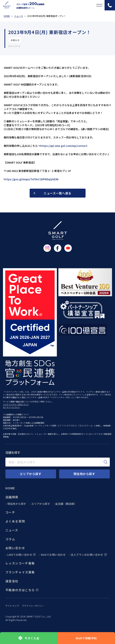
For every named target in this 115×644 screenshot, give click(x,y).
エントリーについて (11, 407)
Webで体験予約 (86, 638)
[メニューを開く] (99, 5)
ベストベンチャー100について (16, 404)
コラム (10, 539)
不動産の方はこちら (22, 590)
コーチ (10, 512)
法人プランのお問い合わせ (89, 555)
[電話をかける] (110, 5)
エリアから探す (41, 504)
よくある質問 (15, 521)
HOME (10, 488)
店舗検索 (12, 497)
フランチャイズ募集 (20, 572)
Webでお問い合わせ (53, 555)
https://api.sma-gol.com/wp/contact (64, 146)
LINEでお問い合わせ (22, 555)
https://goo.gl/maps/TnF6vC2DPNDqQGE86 (31, 179)
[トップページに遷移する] (5, 5)
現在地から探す (17, 504)
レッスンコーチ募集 (20, 563)
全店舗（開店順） (66, 504)
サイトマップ (12, 606)
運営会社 (12, 581)
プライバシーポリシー (33, 606)
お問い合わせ (15, 548)
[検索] (105, 462)
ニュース (12, 530)
